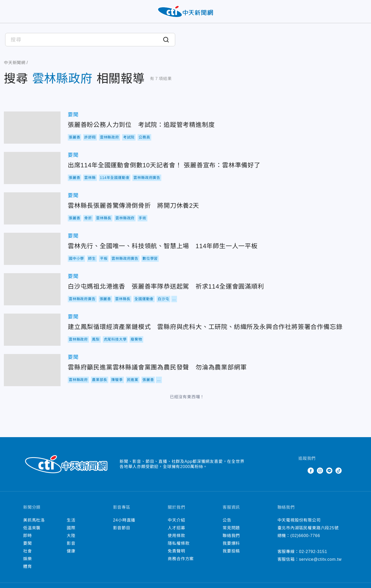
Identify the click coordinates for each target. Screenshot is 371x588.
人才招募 (176, 528)
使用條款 (176, 536)
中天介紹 (176, 520)
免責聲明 (176, 551)
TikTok (339, 471)
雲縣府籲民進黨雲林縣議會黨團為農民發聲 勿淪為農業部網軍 (32, 370)
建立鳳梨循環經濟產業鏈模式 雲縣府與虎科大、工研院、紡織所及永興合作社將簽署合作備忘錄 (32, 330)
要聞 (73, 115)
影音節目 (122, 528)
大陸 (71, 536)
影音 (71, 543)
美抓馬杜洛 (34, 520)
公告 (227, 520)
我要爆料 (231, 543)
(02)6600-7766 (305, 536)
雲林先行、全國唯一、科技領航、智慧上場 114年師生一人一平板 (32, 249)
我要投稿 (231, 551)
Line (329, 471)
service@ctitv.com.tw (320, 559)
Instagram (320, 471)
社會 (28, 551)
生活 (71, 520)
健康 (71, 551)
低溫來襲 (32, 528)
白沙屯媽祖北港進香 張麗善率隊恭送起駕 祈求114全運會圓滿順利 (32, 289)
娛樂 (28, 559)
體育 (28, 567)
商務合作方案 (181, 559)
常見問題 (231, 528)
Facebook (311, 471)
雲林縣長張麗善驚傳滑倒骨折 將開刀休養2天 (32, 208)
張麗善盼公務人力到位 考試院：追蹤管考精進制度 (32, 128)
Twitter (301, 471)
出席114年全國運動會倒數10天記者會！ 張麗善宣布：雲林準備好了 (32, 168)
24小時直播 (124, 520)
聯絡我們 (231, 536)
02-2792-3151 (313, 552)
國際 (71, 528)
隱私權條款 (179, 543)
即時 (28, 536)
